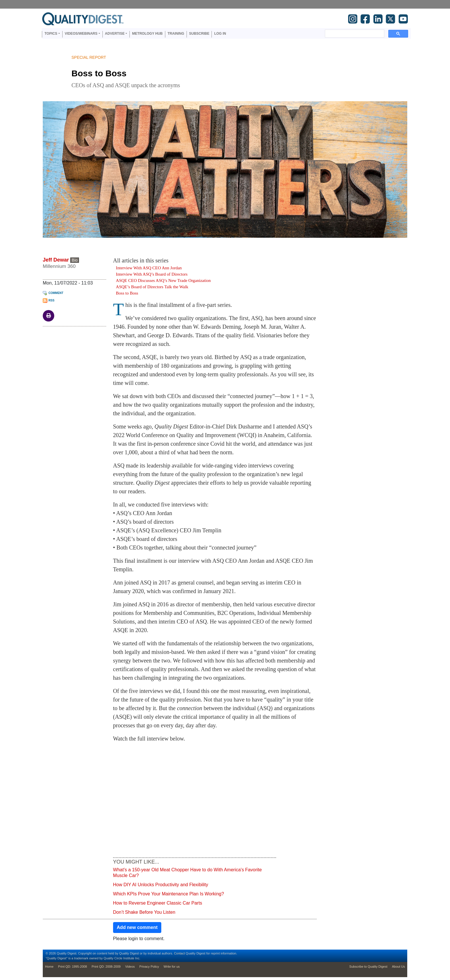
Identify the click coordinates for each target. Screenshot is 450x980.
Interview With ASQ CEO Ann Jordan (149, 268)
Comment (56, 293)
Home (49, 967)
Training (176, 34)
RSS (52, 300)
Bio (75, 260)
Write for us (172, 967)
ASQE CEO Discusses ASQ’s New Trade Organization (163, 280)
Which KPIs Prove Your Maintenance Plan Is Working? (169, 894)
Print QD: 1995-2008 (72, 967)
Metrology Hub (147, 34)
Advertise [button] (115, 34)
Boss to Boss (127, 293)
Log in (220, 34)
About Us (398, 967)
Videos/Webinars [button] (81, 34)
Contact (179, 953)
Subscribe (199, 34)
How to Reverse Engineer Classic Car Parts (158, 903)
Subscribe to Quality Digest (368, 967)
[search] (354, 34)
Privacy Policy (149, 967)
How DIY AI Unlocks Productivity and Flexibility (161, 885)
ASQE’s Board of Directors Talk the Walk (152, 287)
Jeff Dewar (56, 260)
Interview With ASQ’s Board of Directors (152, 274)
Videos (130, 967)
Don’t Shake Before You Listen (144, 912)
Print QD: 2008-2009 (106, 967)
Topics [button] (51, 34)
